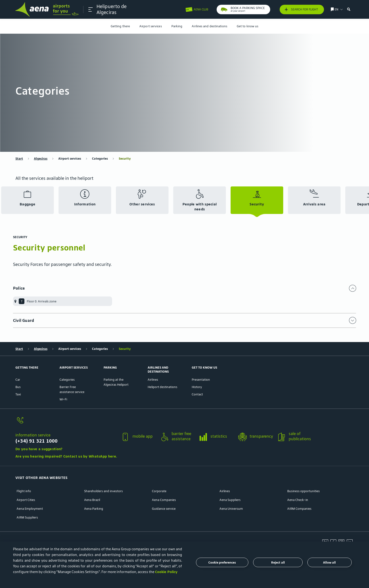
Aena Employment (30, 509)
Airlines (153, 380)
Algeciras (41, 159)
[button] (91, 9)
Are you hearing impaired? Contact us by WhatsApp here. (66, 456)
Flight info (24, 491)
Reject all (278, 563)
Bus (18, 387)
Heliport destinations (162, 387)
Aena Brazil (92, 500)
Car (18, 380)
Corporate (159, 491)
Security (125, 159)
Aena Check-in (298, 500)
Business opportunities (303, 491)
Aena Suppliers (230, 500)
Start (19, 159)
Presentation (201, 380)
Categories (100, 159)
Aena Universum (231, 509)
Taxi (18, 394)
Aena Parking (94, 509)
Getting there (120, 26)
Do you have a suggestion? (39, 449)
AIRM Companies (299, 509)
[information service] (66, 423)
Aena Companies (164, 500)
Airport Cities (26, 500)
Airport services (151, 26)
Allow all (329, 563)
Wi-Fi (63, 399)
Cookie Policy (166, 572)
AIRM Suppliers (27, 517)
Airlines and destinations (210, 26)
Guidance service (164, 509)
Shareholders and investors (103, 491)
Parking (177, 26)
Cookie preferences (222, 563)
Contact (197, 394)
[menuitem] (120, 26)
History (197, 387)
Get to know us (248, 26)
